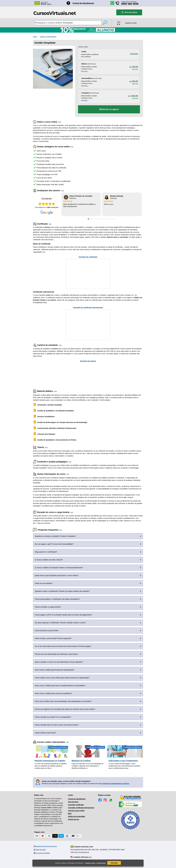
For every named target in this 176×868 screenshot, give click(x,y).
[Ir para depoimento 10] (115, 219)
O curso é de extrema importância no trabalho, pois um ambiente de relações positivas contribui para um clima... (51, 766)
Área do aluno (73, 802)
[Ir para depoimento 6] (103, 219)
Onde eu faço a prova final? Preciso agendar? (53, 638)
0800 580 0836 (130, 4)
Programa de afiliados (43, 853)
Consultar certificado (76, 805)
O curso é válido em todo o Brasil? (49, 560)
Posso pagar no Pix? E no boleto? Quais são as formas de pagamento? (63, 615)
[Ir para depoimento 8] (109, 219)
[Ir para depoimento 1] (88, 219)
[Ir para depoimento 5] (100, 219)
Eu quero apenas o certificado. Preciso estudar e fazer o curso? (60, 623)
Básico (84, 64)
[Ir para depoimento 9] (112, 219)
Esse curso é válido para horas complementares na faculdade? (60, 686)
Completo (85, 93)
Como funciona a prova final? (47, 630)
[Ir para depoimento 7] (106, 219)
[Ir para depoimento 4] (97, 219)
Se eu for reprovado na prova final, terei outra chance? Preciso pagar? (63, 646)
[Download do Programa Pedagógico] (58, 465)
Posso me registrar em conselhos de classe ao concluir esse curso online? (65, 709)
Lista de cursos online (76, 811)
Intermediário (87, 78)
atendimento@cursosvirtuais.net (46, 846)
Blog (70, 814)
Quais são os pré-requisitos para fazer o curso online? (57, 575)
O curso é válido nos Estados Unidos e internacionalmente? (59, 568)
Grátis (84, 52)
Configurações (101, 863)
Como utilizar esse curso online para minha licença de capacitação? (62, 678)
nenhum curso (131, 23)
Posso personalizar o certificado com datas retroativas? (57, 599)
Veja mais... (85, 71)
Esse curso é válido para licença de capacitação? (55, 670)
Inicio (35, 37)
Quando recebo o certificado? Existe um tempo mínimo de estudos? (62, 591)
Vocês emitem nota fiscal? (45, 733)
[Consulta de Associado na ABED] (130, 830)
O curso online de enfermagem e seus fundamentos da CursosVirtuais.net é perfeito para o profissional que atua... (124, 766)
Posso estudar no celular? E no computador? (53, 717)
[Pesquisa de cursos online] (68, 23)
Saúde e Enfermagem (48, 37)
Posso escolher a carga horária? (48, 607)
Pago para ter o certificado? (46, 552)
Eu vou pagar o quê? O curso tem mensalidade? (54, 544)
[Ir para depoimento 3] (94, 219)
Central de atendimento (77, 799)
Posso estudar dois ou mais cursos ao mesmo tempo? (57, 725)
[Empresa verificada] (130, 807)
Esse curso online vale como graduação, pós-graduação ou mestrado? (63, 701)
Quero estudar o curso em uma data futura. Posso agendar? (59, 662)
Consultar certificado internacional (81, 808)
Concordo (114, 863)
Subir (60, 122)
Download (53, 465)
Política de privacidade (77, 816)
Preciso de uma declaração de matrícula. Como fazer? (57, 654)
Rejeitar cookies (90, 863)
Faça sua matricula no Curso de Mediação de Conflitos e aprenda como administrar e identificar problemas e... (87, 766)
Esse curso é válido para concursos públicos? (53, 693)
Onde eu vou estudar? (44, 583)
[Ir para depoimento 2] (91, 219)
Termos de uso (74, 819)
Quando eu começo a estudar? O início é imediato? (55, 536)
